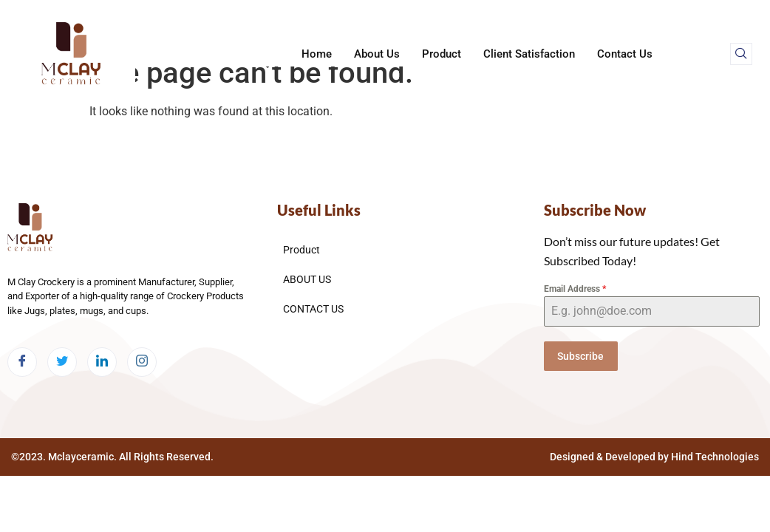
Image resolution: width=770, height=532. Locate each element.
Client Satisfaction (529, 54)
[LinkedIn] (102, 362)
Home (317, 54)
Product (442, 54)
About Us (377, 54)
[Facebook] (22, 362)
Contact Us (625, 54)
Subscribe (580, 356)
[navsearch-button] (741, 54)
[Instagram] (142, 362)
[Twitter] (62, 362)
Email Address (575, 289)
